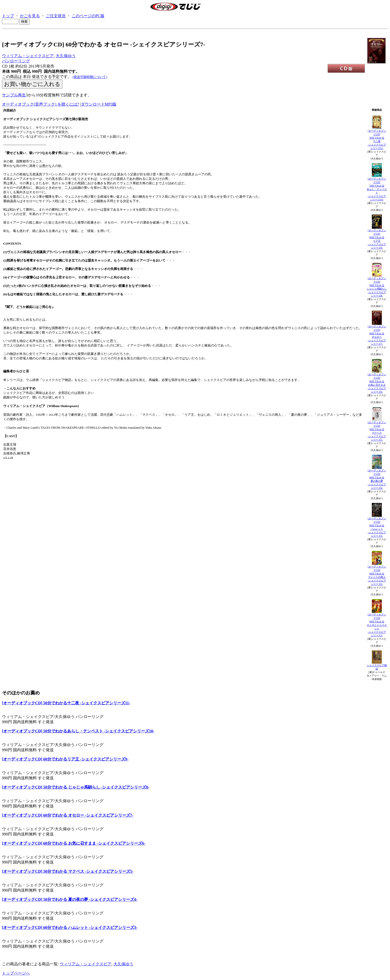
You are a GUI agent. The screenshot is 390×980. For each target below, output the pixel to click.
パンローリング (16, 61)
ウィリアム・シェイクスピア (28, 56)
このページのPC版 (88, 16)
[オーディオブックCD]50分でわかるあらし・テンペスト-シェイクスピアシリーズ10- (377, 189)
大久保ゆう (66, 56)
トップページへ (16, 973)
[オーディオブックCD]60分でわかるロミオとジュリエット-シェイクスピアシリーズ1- (377, 625)
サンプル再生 (14, 95)
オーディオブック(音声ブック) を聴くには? (41, 104)
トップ (8, 16)
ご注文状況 (56, 16)
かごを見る (30, 16)
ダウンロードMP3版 (99, 104)
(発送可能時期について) (90, 77)
